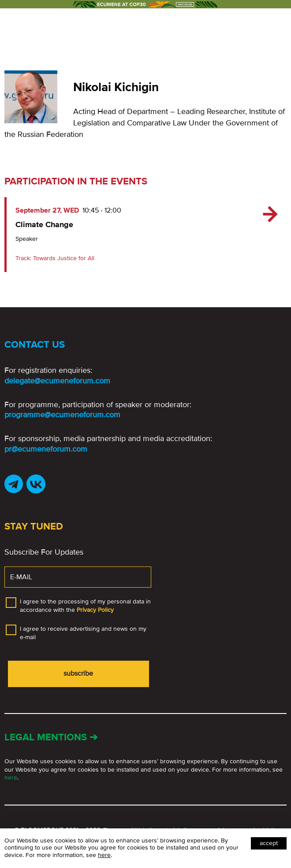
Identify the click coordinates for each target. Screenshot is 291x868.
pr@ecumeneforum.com (46, 449)
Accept (269, 843)
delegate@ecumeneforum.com (57, 381)
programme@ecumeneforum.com (62, 415)
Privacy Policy (95, 610)
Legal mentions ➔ (51, 737)
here (11, 778)
